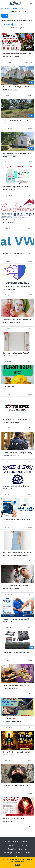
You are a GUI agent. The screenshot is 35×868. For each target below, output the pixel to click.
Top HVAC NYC (9, 719)
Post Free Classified (12, 841)
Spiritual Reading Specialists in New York (17, 752)
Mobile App (8, 853)
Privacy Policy (12, 845)
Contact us (19, 853)
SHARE (22, 28)
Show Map (8, 24)
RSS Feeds (24, 845)
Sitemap (28, 853)
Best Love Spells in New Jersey (13, 819)
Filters (5, 16)
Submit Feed (12, 849)
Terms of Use (26, 841)
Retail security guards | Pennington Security (17, 453)
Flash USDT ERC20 (9, 386)
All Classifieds (18, 8)
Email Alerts (23, 849)
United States (6, 8)
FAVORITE (13, 28)
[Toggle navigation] (31, 3)
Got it (18, 865)
